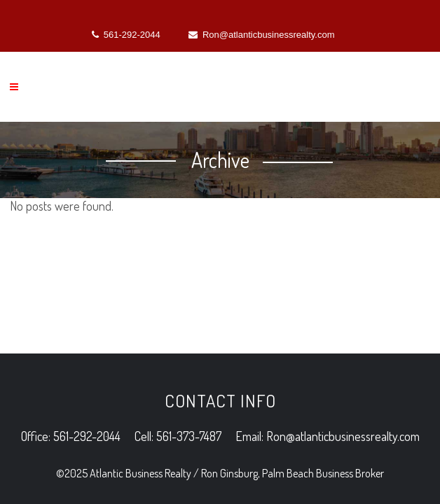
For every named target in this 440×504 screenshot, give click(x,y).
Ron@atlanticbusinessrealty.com (262, 35)
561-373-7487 (189, 311)
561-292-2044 (126, 35)
